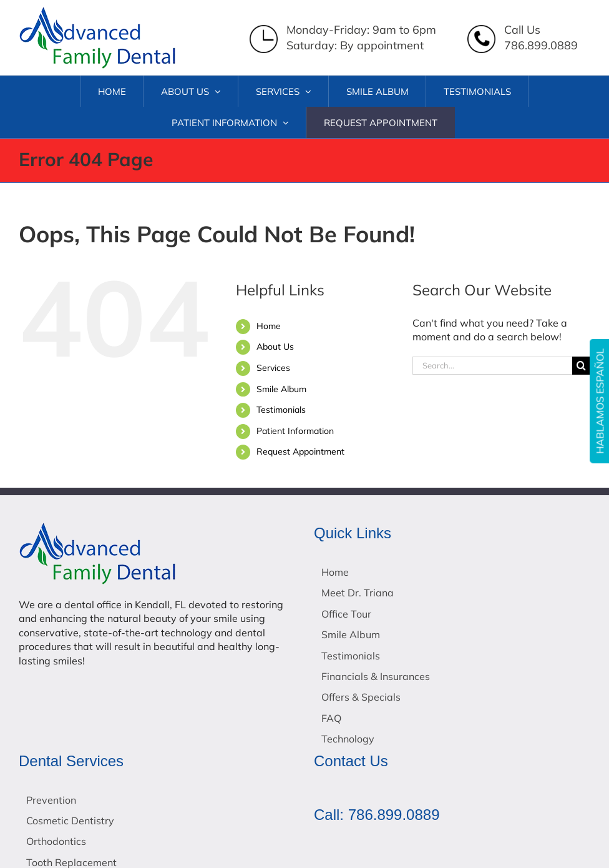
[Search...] (492, 366)
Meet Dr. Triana (358, 593)
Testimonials (281, 410)
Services (273, 368)
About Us (275, 347)
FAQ (331, 718)
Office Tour (346, 614)
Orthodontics (56, 841)
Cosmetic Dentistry (70, 821)
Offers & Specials (361, 697)
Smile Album (281, 389)
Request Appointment (300, 451)
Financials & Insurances (376, 676)
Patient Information (295, 431)
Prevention (51, 800)
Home (269, 326)
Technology (348, 739)
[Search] (581, 366)
